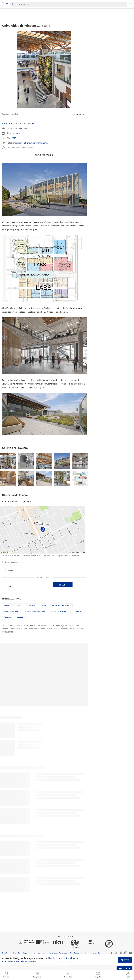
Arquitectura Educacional (35, 611)
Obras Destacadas (11, 611)
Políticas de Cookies (26, 962)
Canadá (30, 124)
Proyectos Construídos (61, 605)
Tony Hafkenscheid (27, 143)
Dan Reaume (42, 143)
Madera (7, 605)
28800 (15, 133)
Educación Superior (59, 611)
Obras (43, 605)
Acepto (125, 960)
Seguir (63, 585)
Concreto (31, 605)
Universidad (9, 124)
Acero (19, 605)
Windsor (8, 617)
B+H (20, 128)
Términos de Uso (56, 958)
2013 (14, 138)
